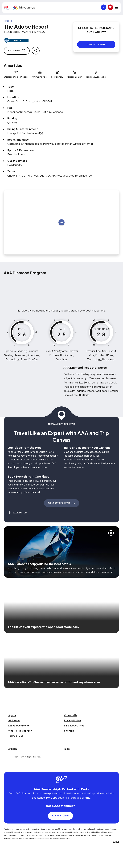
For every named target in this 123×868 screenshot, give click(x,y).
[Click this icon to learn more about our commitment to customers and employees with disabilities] (9, 776)
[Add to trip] (61, 222)
